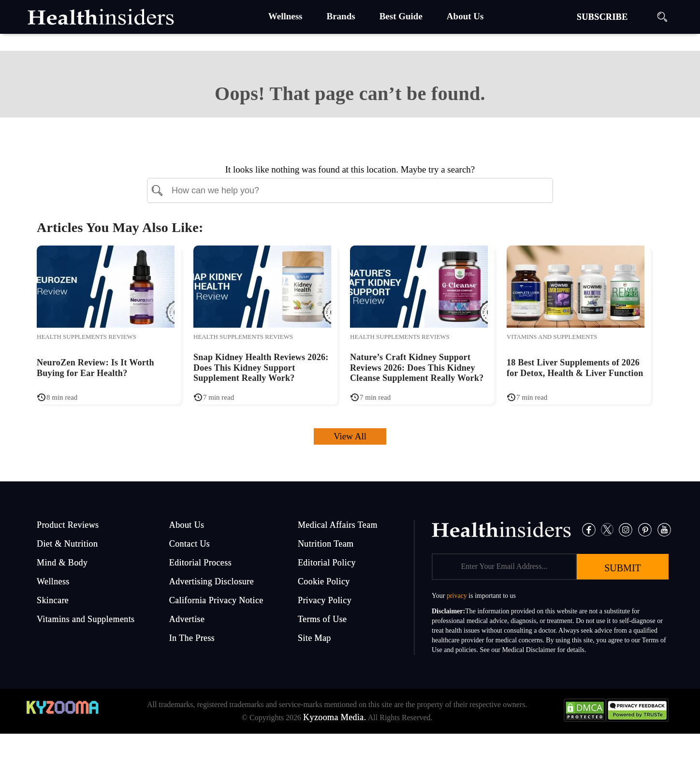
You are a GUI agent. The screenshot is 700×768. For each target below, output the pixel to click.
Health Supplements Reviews (87, 337)
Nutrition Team (326, 544)
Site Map (314, 638)
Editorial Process (200, 563)
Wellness (53, 581)
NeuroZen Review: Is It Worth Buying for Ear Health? (95, 368)
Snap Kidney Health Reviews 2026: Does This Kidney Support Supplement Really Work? (261, 368)
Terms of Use (322, 619)
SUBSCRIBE (602, 17)
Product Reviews (68, 525)
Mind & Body (62, 563)
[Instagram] (626, 529)
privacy (457, 596)
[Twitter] (607, 529)
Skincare (53, 600)
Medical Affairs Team (338, 525)
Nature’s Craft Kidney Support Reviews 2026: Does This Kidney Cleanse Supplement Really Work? (417, 368)
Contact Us (190, 544)
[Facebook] (589, 529)
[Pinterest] (645, 529)
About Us (187, 525)
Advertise (187, 619)
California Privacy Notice (216, 600)
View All (350, 436)
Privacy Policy (325, 600)
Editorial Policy (327, 563)
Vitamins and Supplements (552, 337)
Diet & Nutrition (67, 544)
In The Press (192, 638)
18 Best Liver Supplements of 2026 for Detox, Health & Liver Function (575, 368)
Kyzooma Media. (335, 717)
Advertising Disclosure (211, 581)
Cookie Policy (324, 581)
